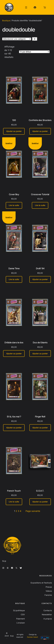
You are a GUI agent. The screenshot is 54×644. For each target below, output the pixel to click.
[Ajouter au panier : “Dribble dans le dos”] (14, 353)
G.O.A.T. (40, 491)
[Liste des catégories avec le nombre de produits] (17, 39)
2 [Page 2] (16, 511)
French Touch (14, 491)
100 (14, 120)
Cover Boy (14, 194)
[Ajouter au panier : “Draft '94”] (40, 279)
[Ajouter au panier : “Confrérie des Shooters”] (40, 131)
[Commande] (34, 52)
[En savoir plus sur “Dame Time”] (14, 279)
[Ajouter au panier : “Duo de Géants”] (40, 353)
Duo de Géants (40, 342)
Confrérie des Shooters (40, 120)
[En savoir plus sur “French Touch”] (14, 502)
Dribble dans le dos (14, 342)
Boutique (6, 20)
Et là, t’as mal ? (14, 417)
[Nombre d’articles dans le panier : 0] (45, 7)
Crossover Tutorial (40, 194)
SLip (12, 636)
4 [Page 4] (21, 511)
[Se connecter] (35, 7)
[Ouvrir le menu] (26, 7)
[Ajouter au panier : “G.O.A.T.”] (40, 502)
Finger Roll (40, 417)
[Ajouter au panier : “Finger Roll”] (40, 428)
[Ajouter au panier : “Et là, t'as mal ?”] (14, 428)
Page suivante (33, 511)
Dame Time (14, 268)
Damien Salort (32, 637)
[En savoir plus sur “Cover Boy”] (14, 205)
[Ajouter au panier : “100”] (14, 131)
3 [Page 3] (18, 511)
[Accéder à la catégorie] (35, 39)
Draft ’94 (40, 268)
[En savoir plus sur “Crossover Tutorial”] (40, 205)
